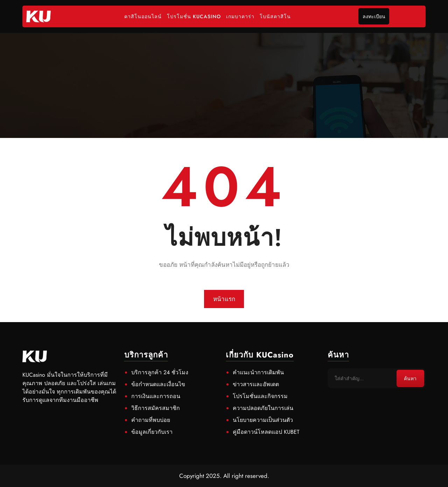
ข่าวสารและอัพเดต (256, 384)
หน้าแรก (224, 299)
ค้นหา (410, 378)
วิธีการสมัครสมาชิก (156, 408)
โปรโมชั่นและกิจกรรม (260, 396)
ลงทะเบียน (374, 16)
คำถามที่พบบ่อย (151, 420)
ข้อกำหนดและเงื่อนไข (158, 384)
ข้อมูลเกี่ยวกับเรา (152, 432)
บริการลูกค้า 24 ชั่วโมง (160, 372)
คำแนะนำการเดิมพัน (258, 372)
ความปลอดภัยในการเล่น (263, 408)
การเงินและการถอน (156, 396)
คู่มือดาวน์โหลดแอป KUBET (266, 432)
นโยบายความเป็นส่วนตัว (263, 420)
